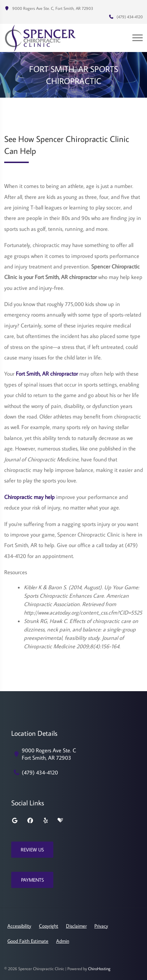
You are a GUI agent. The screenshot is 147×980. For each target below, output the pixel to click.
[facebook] (30, 820)
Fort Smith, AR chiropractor (47, 374)
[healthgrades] (60, 820)
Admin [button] (63, 941)
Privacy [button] (101, 926)
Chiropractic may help (29, 497)
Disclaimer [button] (76, 926)
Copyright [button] (49, 926)
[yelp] (46, 820)
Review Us (32, 850)
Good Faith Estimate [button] (28, 941)
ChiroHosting (99, 969)
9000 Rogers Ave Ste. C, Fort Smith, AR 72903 (49, 8)
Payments (32, 880)
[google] (15, 820)
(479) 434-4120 (126, 17)
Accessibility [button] (19, 926)
